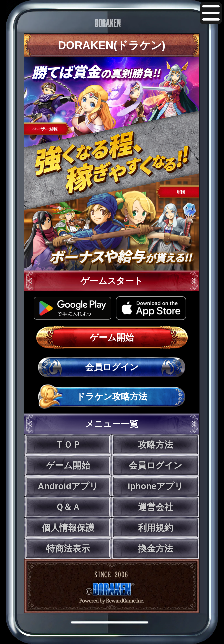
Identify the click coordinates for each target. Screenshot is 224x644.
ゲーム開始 (112, 337)
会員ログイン (112, 367)
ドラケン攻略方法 (112, 396)
